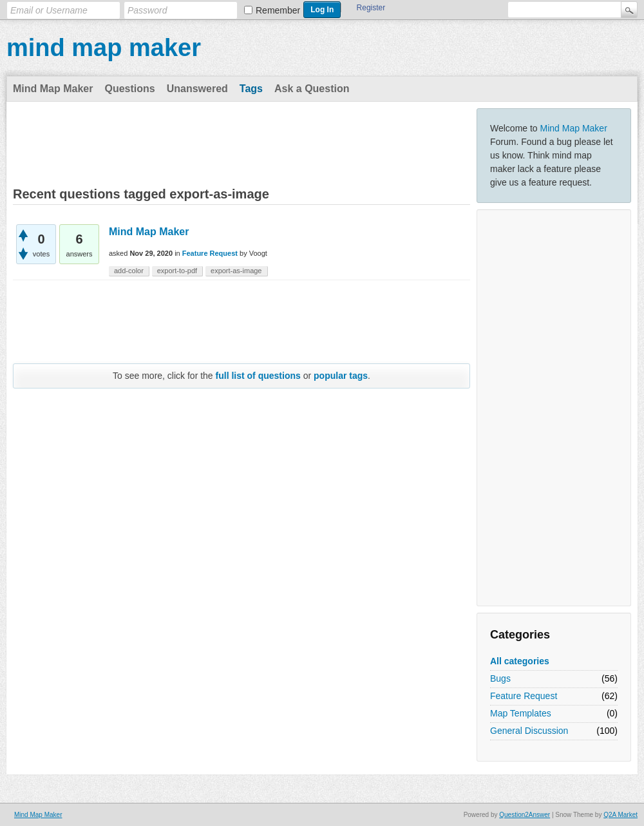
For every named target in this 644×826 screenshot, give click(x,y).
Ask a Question (312, 89)
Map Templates (521, 713)
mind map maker (104, 48)
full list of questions (258, 376)
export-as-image (236, 271)
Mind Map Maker (53, 89)
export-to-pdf (177, 271)
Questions (129, 89)
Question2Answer (525, 815)
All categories (520, 661)
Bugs (500, 678)
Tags (251, 89)
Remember (278, 10)
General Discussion (529, 731)
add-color (129, 271)
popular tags (341, 376)
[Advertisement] (554, 408)
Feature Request (524, 696)
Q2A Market (620, 815)
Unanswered (197, 89)
